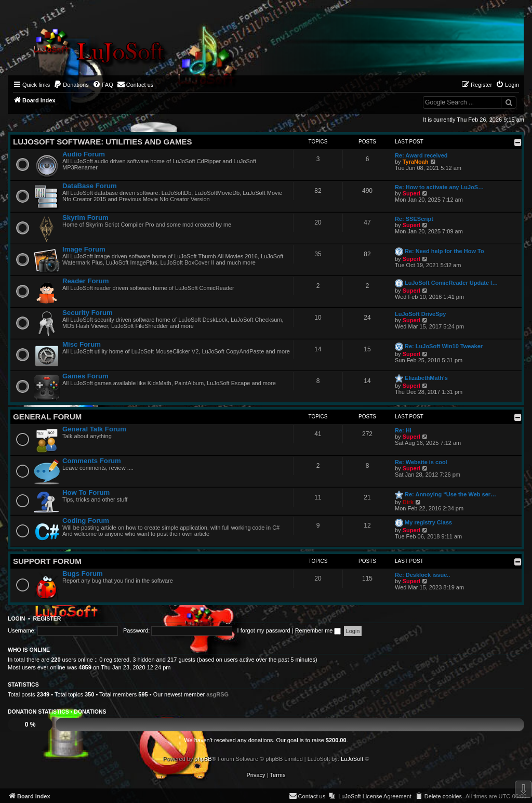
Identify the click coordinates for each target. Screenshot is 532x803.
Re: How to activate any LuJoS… (439, 187)
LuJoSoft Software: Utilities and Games (102, 142)
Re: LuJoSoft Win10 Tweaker (444, 346)
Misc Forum (82, 344)
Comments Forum (92, 461)
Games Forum (85, 376)
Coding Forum (86, 521)
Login (16, 618)
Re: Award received (421, 155)
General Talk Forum (94, 429)
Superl (411, 193)
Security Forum (88, 313)
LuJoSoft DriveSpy (420, 314)
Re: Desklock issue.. (422, 575)
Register (47, 618)
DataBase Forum (90, 186)
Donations (90, 712)
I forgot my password (264, 630)
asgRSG (217, 694)
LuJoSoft (352, 759)
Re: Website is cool (421, 462)
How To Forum (86, 492)
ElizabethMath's (426, 378)
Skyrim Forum (85, 218)
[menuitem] (71, 85)
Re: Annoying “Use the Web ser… (450, 494)
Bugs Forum (83, 574)
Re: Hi (403, 430)
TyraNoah (416, 162)
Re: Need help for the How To (444, 251)
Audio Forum (84, 154)
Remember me (318, 630)
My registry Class (428, 522)
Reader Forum (85, 281)
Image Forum (84, 249)
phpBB (203, 759)
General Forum (47, 417)
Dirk (408, 502)
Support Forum (47, 561)
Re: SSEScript (414, 219)
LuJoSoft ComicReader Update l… (451, 283)
